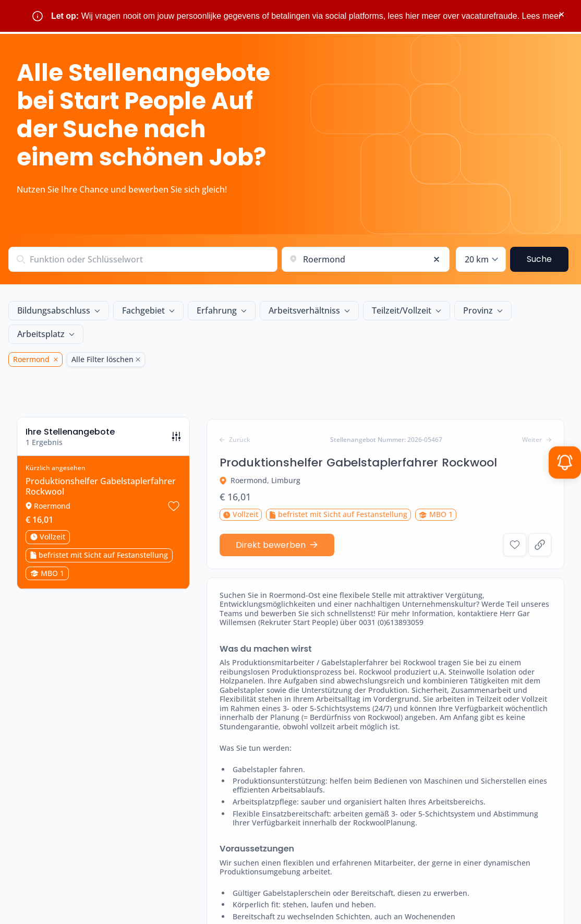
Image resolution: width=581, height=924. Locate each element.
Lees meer (542, 16)
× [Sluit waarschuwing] (561, 14)
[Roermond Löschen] (54, 359)
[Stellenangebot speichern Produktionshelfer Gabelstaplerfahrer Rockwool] (174, 489)
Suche (539, 259)
